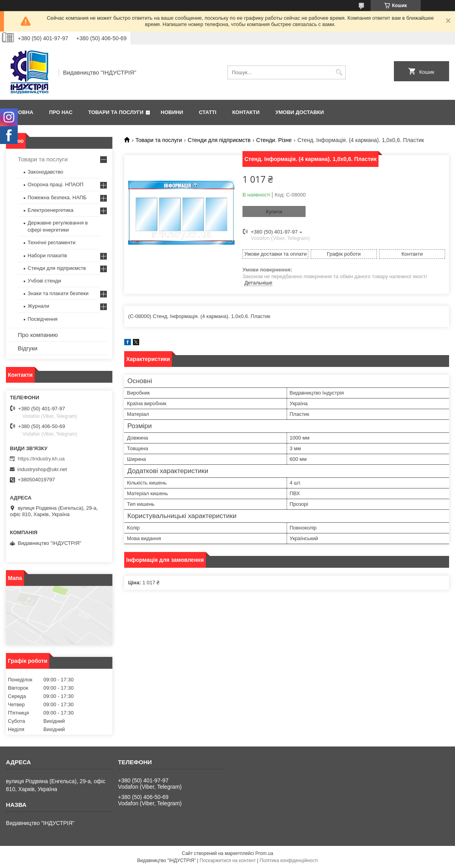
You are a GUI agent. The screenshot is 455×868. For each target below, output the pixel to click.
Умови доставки (299, 112)
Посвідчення (43, 319)
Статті (207, 112)
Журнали (38, 306)
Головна (21, 112)
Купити (274, 212)
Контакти (246, 112)
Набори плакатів (47, 255)
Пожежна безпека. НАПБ (57, 197)
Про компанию (38, 335)
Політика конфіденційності (289, 861)
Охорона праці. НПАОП (56, 184)
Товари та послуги (116, 112)
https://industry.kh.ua (41, 459)
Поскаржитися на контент (227, 861)
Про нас (61, 112)
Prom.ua (264, 853)
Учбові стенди (44, 281)
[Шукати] (339, 72)
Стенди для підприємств (219, 140)
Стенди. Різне (274, 140)
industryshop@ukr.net (42, 469)
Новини (172, 112)
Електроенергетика (50, 210)
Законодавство (45, 172)
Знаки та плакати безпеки (58, 293)
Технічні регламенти (51, 242)
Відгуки (28, 348)
